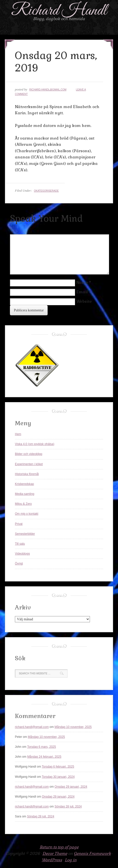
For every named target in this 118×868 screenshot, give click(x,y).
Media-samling (25, 494)
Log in (71, 860)
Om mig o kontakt (27, 514)
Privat (19, 524)
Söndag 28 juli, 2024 (68, 807)
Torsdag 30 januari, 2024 (58, 777)
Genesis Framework (92, 853)
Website (84, 301)
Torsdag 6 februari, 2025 (58, 767)
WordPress (52, 860)
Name (82, 283)
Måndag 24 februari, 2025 (44, 757)
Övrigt (19, 564)
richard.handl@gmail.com (48, 90)
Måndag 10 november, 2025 (73, 727)
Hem (18, 434)
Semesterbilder (25, 534)
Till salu (20, 544)
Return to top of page (59, 847)
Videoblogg (22, 554)
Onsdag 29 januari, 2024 (71, 787)
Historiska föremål (27, 474)
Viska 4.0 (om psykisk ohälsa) (35, 444)
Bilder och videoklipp (29, 454)
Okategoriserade (46, 191)
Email (82, 292)
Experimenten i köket (29, 464)
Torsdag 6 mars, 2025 (41, 747)
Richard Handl (59, 11)
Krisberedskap (24, 484)
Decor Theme (55, 853)
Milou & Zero (23, 504)
